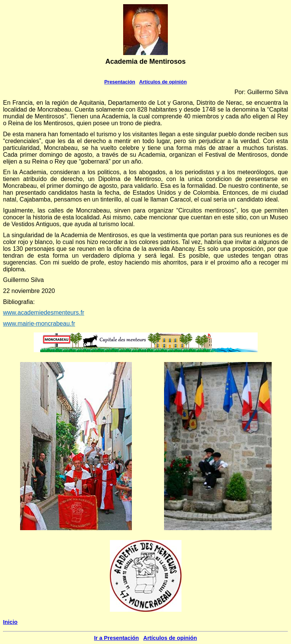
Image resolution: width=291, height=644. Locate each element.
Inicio (10, 622)
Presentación (120, 82)
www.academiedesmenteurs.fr (44, 313)
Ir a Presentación (116, 638)
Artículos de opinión (163, 82)
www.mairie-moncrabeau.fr (39, 324)
